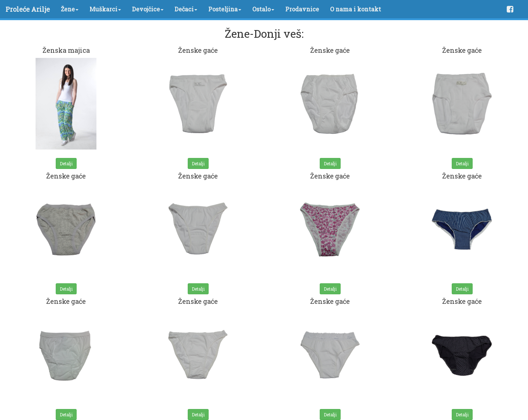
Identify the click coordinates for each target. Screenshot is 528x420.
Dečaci (186, 9)
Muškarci (105, 9)
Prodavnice (302, 9)
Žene (70, 9)
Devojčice (148, 9)
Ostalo (263, 9)
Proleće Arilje (28, 9)
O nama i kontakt (355, 9)
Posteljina (225, 9)
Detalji (66, 163)
